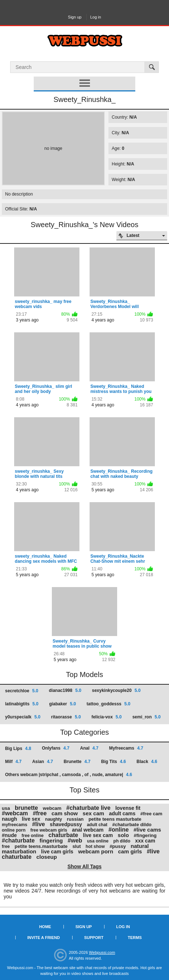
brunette (26, 808)
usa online (98, 841)
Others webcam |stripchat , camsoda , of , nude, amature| (69, 775)
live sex (31, 819)
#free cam (151, 814)
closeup (47, 857)
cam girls (130, 851)
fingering (51, 840)
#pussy (118, 846)
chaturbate (63, 835)
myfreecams (15, 825)
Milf (13, 762)
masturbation (19, 851)
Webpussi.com (102, 952)
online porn (14, 830)
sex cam (93, 813)
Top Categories (85, 732)
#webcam (15, 813)
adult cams (122, 813)
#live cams (147, 830)
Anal (89, 748)
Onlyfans (55, 748)
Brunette (77, 762)
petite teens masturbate (115, 819)
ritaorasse (66, 717)
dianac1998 (65, 690)
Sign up (75, 17)
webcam (52, 808)
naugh (9, 819)
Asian (43, 762)
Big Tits (114, 762)
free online (33, 836)
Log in (96, 17)
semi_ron (147, 717)
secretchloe (22, 691)
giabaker (62, 704)
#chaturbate (18, 840)
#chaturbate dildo (132, 825)
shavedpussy (66, 824)
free (6, 846)
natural (140, 846)
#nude (9, 835)
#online (119, 830)
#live (38, 824)
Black (147, 762)
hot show (95, 846)
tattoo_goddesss (109, 704)
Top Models (84, 674)
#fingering (145, 835)
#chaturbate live (88, 808)
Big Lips (18, 749)
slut (77, 846)
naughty (53, 819)
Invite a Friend (44, 938)
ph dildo (122, 841)
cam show (65, 813)
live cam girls (57, 852)
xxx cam (145, 841)
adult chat (97, 825)
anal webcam (88, 830)
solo (123, 835)
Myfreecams (126, 748)
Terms (135, 938)
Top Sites (84, 790)
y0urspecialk (23, 717)
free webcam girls (49, 830)
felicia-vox (106, 717)
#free (40, 813)
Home (45, 927)
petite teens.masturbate (41, 846)
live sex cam (98, 835)
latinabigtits (22, 704)
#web (75, 840)
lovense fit (128, 808)
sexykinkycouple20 (116, 690)
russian (75, 819)
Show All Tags (84, 866)
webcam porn (96, 851)
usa (6, 808)
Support (94, 938)
